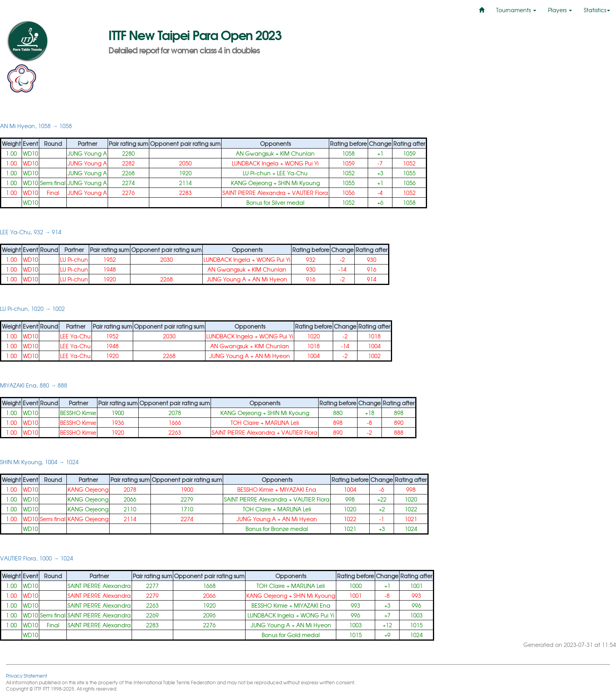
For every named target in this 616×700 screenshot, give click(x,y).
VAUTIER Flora (310, 193)
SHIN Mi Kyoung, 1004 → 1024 (39, 462)
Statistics (597, 10)
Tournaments (516, 10)
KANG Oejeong (251, 183)
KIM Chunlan (297, 153)
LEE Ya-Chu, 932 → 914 (31, 232)
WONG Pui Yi (302, 163)
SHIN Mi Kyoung (299, 183)
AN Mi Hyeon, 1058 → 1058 (36, 126)
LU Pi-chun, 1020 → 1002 (32, 309)
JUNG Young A (87, 153)
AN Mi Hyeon (270, 279)
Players (560, 10)
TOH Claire (245, 423)
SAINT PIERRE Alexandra (254, 193)
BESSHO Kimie (78, 413)
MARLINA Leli (282, 423)
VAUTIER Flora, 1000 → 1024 (37, 558)
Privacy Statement (27, 675)
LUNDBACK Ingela (255, 163)
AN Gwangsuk (255, 153)
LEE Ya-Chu (292, 173)
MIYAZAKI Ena (298, 489)
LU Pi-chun (257, 173)
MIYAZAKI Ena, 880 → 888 (34, 385)
